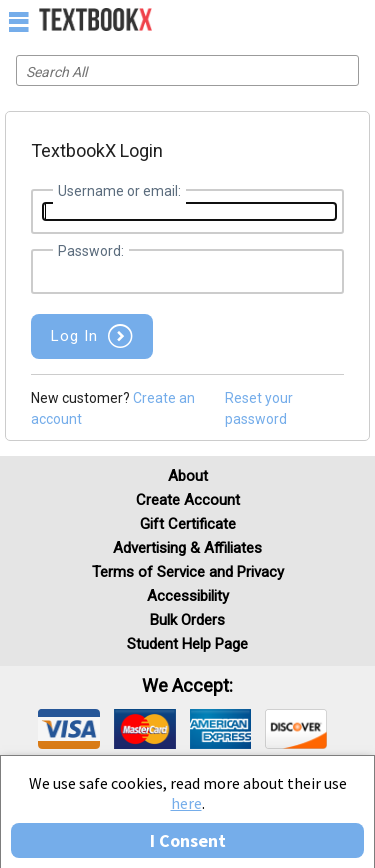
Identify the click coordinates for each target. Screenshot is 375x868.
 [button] (19, 21)
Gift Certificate (188, 524)
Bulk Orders (187, 620)
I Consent (188, 840)
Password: (91, 251)
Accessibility (188, 596)
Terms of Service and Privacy (188, 572)
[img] (69, 729)
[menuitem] (316, 20)
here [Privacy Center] (186, 803)
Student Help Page (187, 644)
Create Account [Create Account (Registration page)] (188, 500)
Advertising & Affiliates (187, 548)
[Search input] (187, 70)
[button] (92, 336)
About (188, 476)
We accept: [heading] (187, 686)
